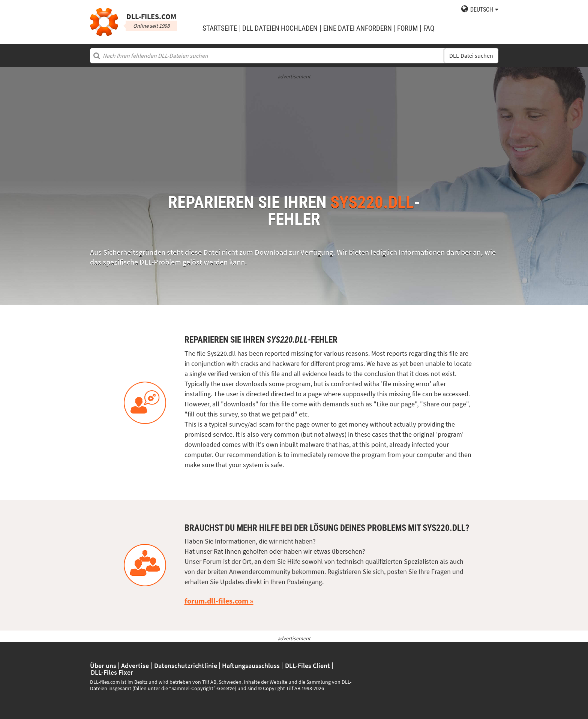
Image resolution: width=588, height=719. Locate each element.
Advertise (135, 666)
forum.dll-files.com (216, 601)
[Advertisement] (294, 133)
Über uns (103, 666)
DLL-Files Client (307, 666)
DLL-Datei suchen (471, 56)
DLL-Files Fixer (112, 673)
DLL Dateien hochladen (280, 28)
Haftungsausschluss (251, 666)
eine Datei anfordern (358, 28)
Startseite (220, 28)
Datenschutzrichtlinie (186, 666)
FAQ (429, 28)
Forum (407, 28)
